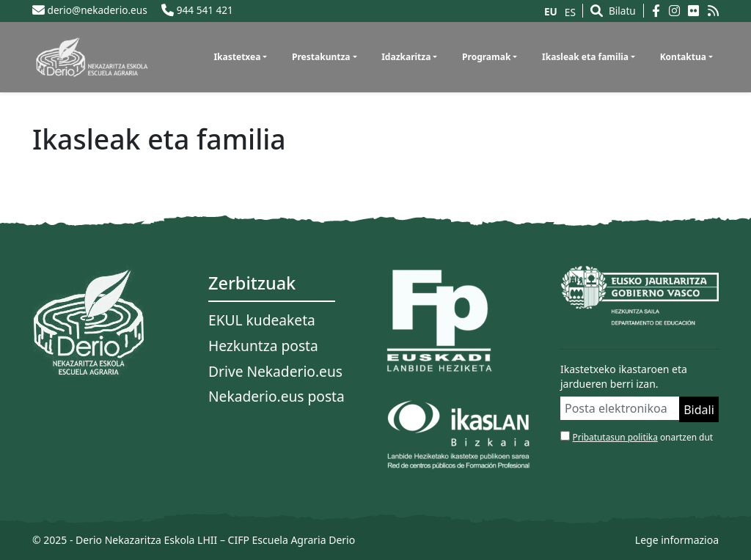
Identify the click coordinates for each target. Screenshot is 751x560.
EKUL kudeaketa (262, 320)
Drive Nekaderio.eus (275, 371)
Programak (486, 57)
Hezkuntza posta (263, 346)
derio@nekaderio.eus (90, 10)
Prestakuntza (321, 57)
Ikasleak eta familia (585, 57)
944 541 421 (197, 10)
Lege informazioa (677, 540)
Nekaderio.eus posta (276, 396)
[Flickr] (698, 11)
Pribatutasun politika (615, 437)
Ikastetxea (237, 57)
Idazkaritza (406, 57)
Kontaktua (683, 57)
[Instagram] (679, 11)
